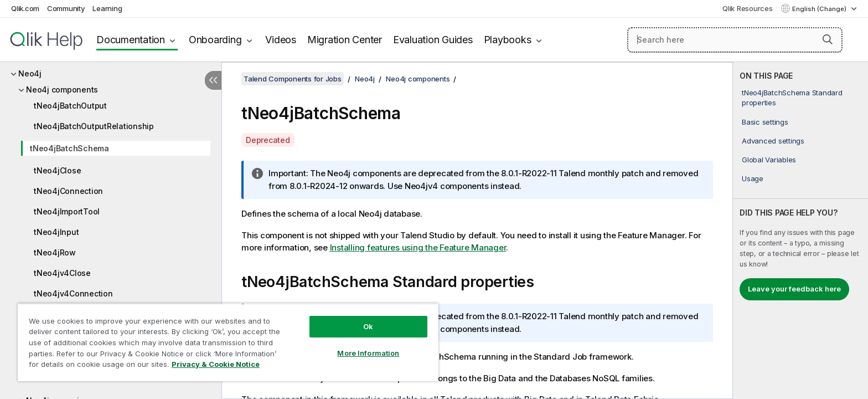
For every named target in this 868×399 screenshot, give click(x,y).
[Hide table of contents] (213, 80)
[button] (828, 39)
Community (66, 8)
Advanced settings (773, 141)
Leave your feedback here (794, 289)
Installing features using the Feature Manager (418, 247)
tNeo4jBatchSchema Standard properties (792, 98)
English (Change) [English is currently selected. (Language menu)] (820, 9)
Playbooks (508, 40)
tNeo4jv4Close (62, 273)
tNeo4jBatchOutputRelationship (94, 126)
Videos (281, 40)
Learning (107, 8)
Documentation (131, 40)
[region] (228, 342)
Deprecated (268, 140)
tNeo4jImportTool (67, 211)
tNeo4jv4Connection (73, 293)
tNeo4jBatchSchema (69, 148)
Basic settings (765, 122)
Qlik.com (25, 8)
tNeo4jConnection (68, 191)
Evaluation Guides (433, 40)
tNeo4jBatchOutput (70, 106)
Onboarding (215, 40)
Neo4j (30, 73)
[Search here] (735, 40)
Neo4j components (62, 89)
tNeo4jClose (57, 170)
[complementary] (800, 231)
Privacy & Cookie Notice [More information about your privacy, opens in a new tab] (216, 364)
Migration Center (345, 40)
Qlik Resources (748, 8)
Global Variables (769, 160)
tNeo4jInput (56, 232)
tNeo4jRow (55, 252)
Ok (368, 326)
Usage (753, 178)
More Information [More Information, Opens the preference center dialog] (368, 353)
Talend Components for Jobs (293, 79)
